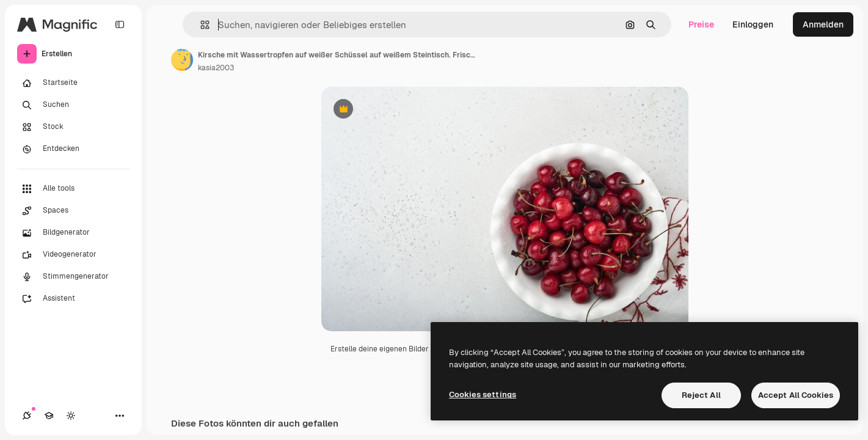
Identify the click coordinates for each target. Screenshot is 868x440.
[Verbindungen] (27, 416)
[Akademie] (49, 416)
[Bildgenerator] (73, 233)
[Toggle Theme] (71, 416)
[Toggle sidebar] (120, 24)
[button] (200, 25)
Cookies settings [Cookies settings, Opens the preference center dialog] (483, 394)
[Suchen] (73, 105)
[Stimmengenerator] (73, 277)
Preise (701, 24)
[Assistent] (73, 299)
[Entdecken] (73, 149)
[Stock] (73, 127)
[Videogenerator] (73, 255)
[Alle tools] (73, 189)
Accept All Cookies (796, 395)
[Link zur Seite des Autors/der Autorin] (182, 60)
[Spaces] (73, 211)
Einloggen (753, 24)
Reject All (701, 395)
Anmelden (823, 24)
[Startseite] (73, 83)
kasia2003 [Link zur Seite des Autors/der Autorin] (216, 68)
